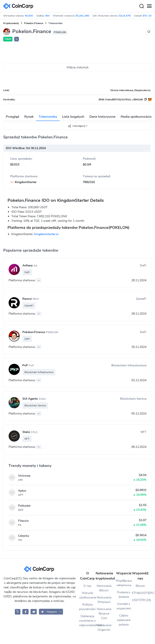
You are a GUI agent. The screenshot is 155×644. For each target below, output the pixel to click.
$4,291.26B (82, 16)
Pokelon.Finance (34, 23)
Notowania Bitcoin (104, 588)
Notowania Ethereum (104, 600)
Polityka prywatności (87, 607)
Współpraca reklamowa (124, 583)
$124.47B (125, 16)
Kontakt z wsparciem (124, 606)
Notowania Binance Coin (104, 614)
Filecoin (23, 521)
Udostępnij (77, 126)
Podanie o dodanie (124, 595)
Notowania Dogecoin (104, 627)
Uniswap (24, 476)
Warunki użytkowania (87, 595)
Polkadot (24, 506)
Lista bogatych (73, 117)
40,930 (29, 16)
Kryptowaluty (11, 23)
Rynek (29, 117)
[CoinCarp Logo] (19, 6)
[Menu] (149, 6)
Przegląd (12, 117)
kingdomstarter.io (46, 234)
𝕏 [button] (17, 39)
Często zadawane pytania (124, 620)
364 (47, 16)
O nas (87, 586)
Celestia (24, 536)
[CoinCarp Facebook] (25, 612)
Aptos (22, 491)
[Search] (141, 6)
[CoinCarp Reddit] (34, 612)
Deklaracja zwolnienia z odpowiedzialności (87, 621)
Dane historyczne (102, 117)
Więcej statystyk (78, 67)
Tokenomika (48, 117)
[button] (51, 612)
